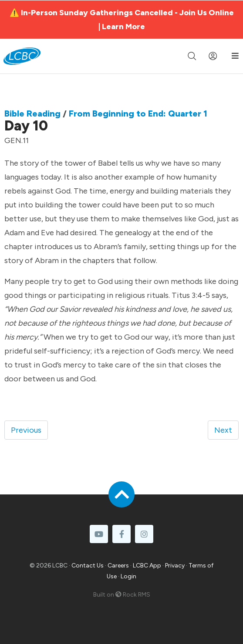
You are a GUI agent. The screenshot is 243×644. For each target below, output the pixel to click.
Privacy (175, 566)
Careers (118, 566)
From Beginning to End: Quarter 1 (138, 113)
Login (128, 576)
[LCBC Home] (22, 56)
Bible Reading (32, 113)
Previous (26, 430)
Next (223, 430)
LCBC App (147, 566)
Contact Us (88, 566)
